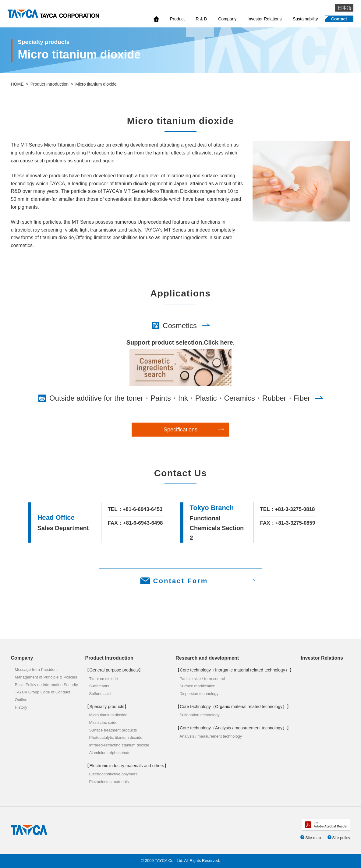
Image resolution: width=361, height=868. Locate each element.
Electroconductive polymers (113, 774)
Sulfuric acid (100, 694)
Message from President (36, 670)
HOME (17, 84)
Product (177, 19)
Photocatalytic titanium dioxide (116, 737)
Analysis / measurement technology (211, 736)
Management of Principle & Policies (46, 677)
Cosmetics (180, 326)
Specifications (180, 430)
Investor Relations (265, 19)
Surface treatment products (113, 730)
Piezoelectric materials (109, 782)
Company (227, 19)
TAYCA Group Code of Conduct (43, 692)
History (21, 707)
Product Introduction (50, 84)
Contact (339, 19)
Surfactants (99, 686)
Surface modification (197, 686)
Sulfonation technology (200, 715)
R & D (202, 19)
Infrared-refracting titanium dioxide (119, 745)
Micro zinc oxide (103, 723)
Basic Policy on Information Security (46, 685)
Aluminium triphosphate (110, 753)
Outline (21, 700)
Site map (313, 838)
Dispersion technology (199, 694)
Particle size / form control (202, 679)
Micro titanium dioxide (108, 715)
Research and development (207, 658)
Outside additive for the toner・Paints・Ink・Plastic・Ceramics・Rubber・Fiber (180, 398)
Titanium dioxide (103, 679)
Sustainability (305, 19)
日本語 (344, 8)
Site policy (341, 838)
